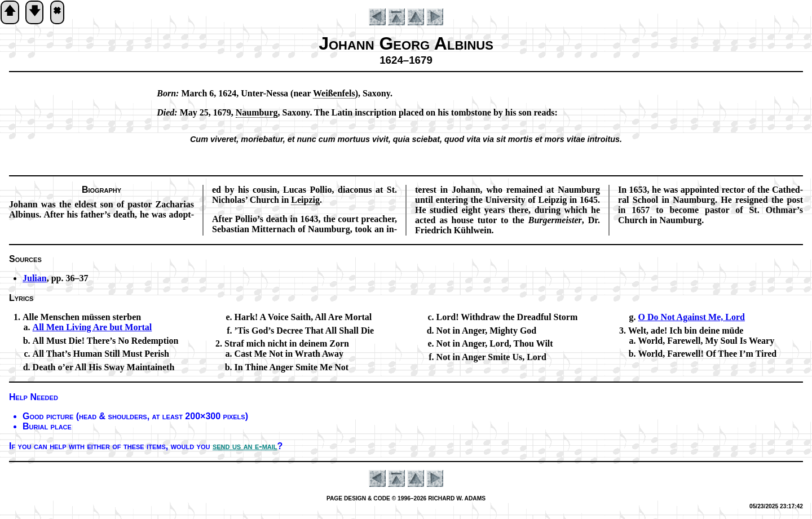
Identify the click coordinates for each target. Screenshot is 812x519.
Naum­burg (257, 112)
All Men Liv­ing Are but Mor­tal (92, 327)
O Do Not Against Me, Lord (692, 317)
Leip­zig (305, 200)
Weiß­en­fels (334, 93)
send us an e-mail (245, 446)
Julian (35, 278)
